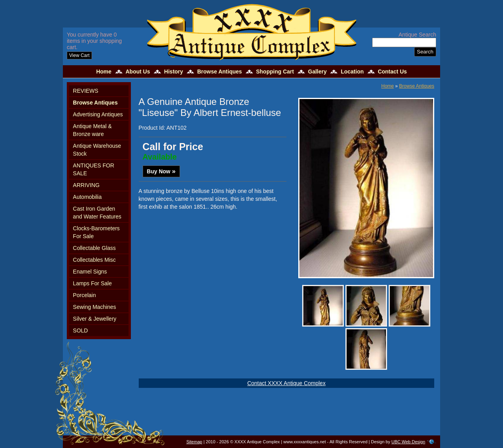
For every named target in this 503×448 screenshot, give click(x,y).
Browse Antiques (220, 72)
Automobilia (87, 197)
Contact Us (392, 72)
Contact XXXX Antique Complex (286, 383)
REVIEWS (86, 91)
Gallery (317, 72)
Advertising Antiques (98, 114)
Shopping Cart (275, 72)
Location (352, 72)
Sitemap (194, 442)
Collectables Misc (95, 260)
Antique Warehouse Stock (97, 150)
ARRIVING (86, 185)
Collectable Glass (95, 248)
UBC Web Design (408, 442)
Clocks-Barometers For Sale (96, 232)
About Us (138, 72)
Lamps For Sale (93, 283)
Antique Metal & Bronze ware (93, 130)
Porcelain (84, 295)
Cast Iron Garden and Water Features (97, 213)
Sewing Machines (95, 307)
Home (104, 72)
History (174, 72)
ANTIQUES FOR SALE (94, 169)
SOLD (81, 330)
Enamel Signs (90, 272)
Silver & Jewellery (95, 319)
